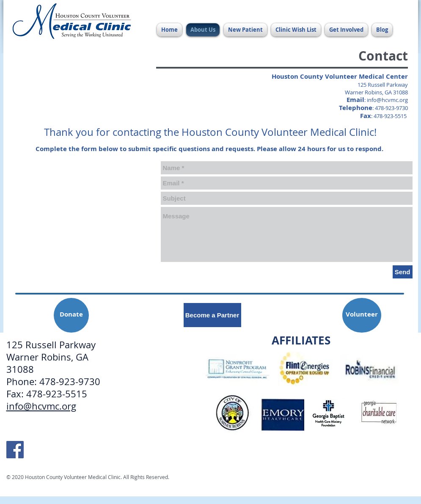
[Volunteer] (362, 315)
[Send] (403, 272)
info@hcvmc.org (387, 100)
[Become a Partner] (212, 315)
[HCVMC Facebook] (15, 450)
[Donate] (71, 315)
